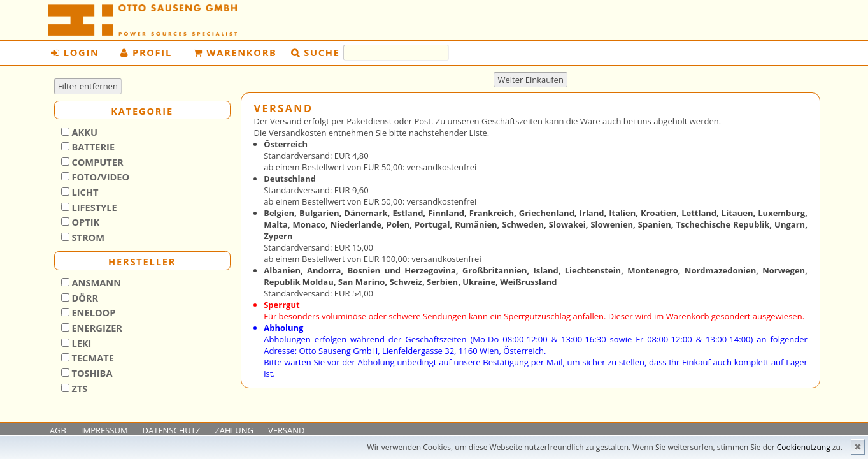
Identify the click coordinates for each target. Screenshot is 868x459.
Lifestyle (93, 207)
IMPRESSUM (104, 430)
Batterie (92, 147)
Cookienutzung (804, 447)
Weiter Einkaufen (531, 80)
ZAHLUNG (234, 430)
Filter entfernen (88, 86)
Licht (84, 192)
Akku (83, 132)
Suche (322, 52)
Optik (85, 222)
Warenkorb (235, 52)
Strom (87, 237)
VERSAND (287, 430)
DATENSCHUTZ (172, 430)
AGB (58, 430)
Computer (96, 162)
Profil (146, 52)
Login (75, 52)
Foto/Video (100, 177)
